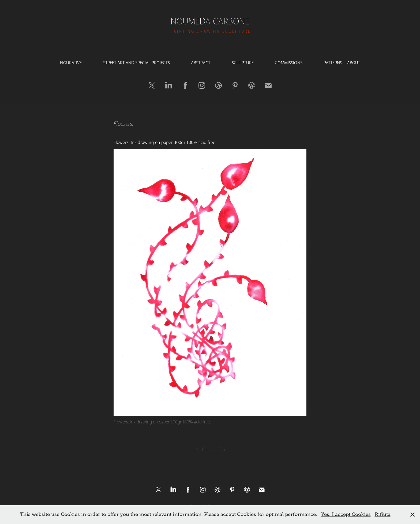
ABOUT (354, 63)
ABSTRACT (201, 63)
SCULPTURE (243, 63)
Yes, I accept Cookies (346, 514)
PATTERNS (333, 63)
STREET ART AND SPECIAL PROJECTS (136, 63)
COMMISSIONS (289, 63)
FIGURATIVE (71, 63)
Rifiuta (383, 514)
